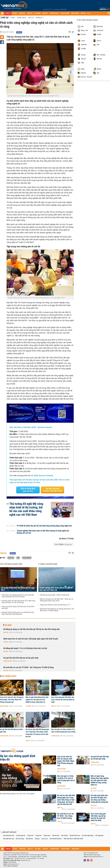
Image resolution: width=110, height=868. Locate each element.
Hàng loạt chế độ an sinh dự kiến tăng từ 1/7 (55, 605)
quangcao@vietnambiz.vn (96, 857)
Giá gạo (37, 839)
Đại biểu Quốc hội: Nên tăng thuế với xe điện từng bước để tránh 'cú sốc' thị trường (18, 602)
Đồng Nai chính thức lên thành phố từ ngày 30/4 (18, 589)
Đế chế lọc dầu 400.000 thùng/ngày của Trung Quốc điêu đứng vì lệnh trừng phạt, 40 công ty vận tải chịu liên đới (37, 733)
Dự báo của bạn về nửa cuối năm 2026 (53, 490)
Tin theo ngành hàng (88, 20)
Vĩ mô (13, 18)
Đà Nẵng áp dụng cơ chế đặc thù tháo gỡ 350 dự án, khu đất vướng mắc (32, 629)
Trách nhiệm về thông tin (11, 866)
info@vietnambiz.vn (13, 864)
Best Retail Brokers (56, 839)
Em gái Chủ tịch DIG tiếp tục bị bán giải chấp (21, 658)
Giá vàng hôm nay (9, 836)
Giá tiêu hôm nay (75, 836)
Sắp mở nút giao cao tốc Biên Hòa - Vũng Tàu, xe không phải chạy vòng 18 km (57, 600)
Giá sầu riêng (20, 839)
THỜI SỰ (8, 13)
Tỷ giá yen (38, 836)
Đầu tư (31, 18)
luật (18, 558)
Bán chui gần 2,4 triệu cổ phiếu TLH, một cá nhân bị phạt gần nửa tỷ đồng (63, 731)
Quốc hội (11, 558)
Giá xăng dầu (99, 836)
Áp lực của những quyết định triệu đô (18, 758)
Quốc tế (54, 706)
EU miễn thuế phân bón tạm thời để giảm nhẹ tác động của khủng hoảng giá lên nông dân (99, 799)
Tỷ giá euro (47, 836)
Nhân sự (39, 18)
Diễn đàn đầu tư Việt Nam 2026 (73, 839)
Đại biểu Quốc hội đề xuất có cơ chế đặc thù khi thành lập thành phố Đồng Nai (18, 613)
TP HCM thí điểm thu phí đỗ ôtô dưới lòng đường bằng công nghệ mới (44, 526)
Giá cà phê (64, 836)
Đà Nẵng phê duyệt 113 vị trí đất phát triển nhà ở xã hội (25, 648)
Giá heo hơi (56, 836)
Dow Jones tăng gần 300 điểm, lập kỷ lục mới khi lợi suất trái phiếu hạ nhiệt (63, 700)
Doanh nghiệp (4, 706)
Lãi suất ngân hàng (88, 836)
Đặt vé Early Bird (28, 490)
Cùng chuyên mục (49, 564)
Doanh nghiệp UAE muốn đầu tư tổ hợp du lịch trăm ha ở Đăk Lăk (56, 589)
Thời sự (5, 18)
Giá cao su (45, 839)
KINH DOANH (75, 13)
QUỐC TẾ (30, 13)
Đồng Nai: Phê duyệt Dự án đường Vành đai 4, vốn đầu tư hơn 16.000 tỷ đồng (57, 610)
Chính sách (22, 18)
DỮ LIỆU (83, 13)
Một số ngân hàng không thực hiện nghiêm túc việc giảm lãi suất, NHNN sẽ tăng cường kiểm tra (37, 700)
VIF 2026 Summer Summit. (42, 476)
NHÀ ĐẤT (45, 13)
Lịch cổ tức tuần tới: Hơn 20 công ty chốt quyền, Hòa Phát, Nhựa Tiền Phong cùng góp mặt (12, 700)
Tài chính (28, 706)
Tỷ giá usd (30, 836)
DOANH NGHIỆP (65, 13)
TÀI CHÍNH (37, 13)
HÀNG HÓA (22, 13)
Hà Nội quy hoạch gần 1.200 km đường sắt (55, 595)
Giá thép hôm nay (9, 839)
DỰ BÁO (15, 13)
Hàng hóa (94, 805)
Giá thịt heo (29, 839)
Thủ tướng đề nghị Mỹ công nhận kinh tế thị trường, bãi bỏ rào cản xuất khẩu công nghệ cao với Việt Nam (26, 509)
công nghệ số (27, 558)
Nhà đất (6, 632)
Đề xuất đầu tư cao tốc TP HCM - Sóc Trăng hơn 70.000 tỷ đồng (28, 667)
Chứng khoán (8, 661)
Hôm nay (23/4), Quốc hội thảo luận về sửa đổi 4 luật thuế (18, 607)
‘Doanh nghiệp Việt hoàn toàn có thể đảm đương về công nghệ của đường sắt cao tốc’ (43, 532)
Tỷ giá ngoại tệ (21, 836)
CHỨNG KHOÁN (54, 13)
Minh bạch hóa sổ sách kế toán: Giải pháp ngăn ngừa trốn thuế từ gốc (31, 639)
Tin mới (8, 625)
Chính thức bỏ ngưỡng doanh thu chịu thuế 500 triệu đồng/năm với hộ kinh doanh (18, 596)
